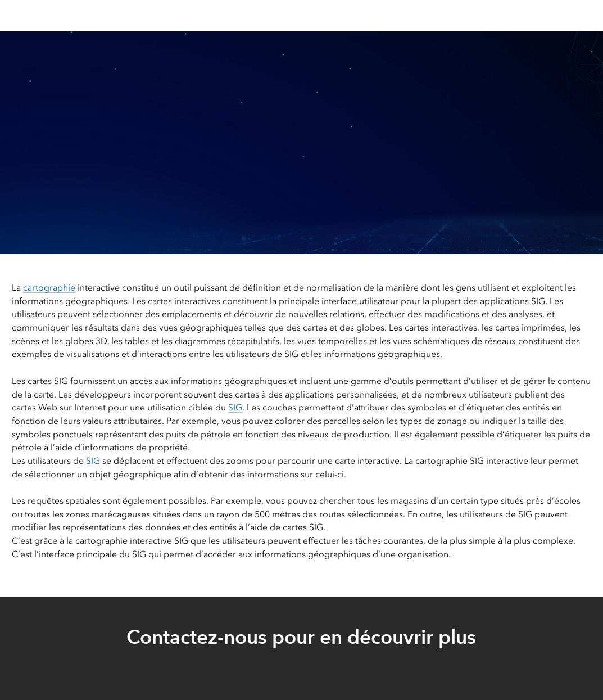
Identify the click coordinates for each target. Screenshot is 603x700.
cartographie (49, 288)
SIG (235, 407)
